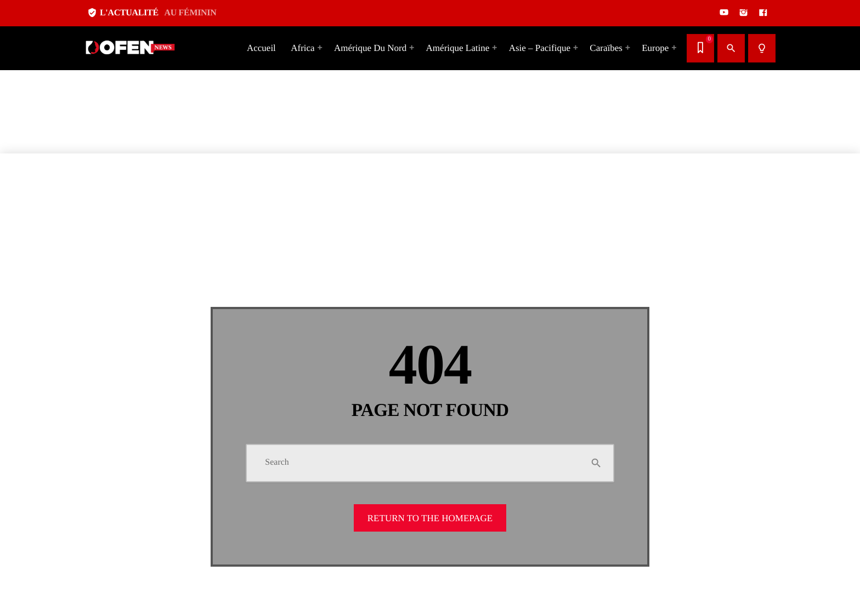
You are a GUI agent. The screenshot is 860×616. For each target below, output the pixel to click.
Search (277, 463)
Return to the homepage (430, 518)
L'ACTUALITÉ (152, 13)
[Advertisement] (329, 77)
